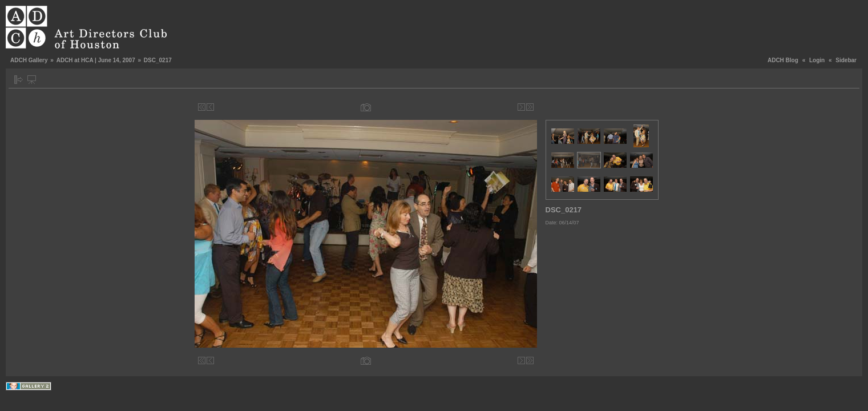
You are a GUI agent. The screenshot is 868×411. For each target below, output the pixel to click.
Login (817, 60)
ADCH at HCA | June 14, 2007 (96, 60)
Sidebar (846, 60)
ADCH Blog (783, 60)
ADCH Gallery (29, 60)
